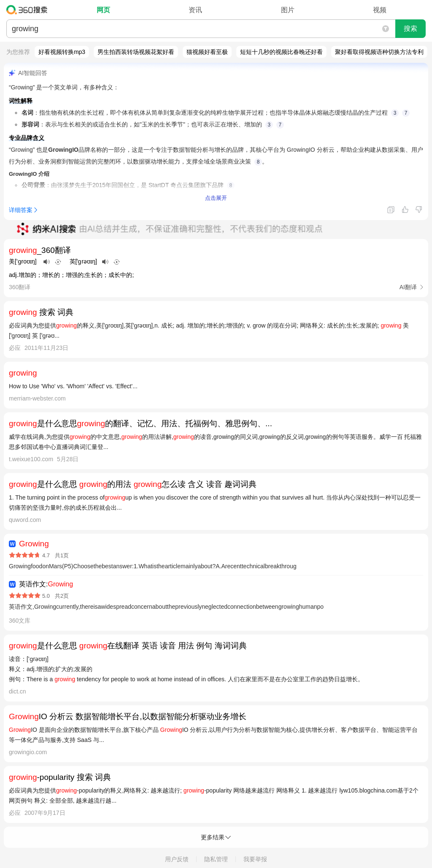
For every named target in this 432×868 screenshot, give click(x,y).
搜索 (410, 28)
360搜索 (29, 10)
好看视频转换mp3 (62, 52)
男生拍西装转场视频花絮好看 (136, 52)
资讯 (195, 10)
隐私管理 (216, 859)
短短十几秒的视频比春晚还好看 (281, 52)
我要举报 (255, 859)
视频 (380, 10)
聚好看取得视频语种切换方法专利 (379, 52)
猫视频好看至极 (207, 52)
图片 (288, 10)
